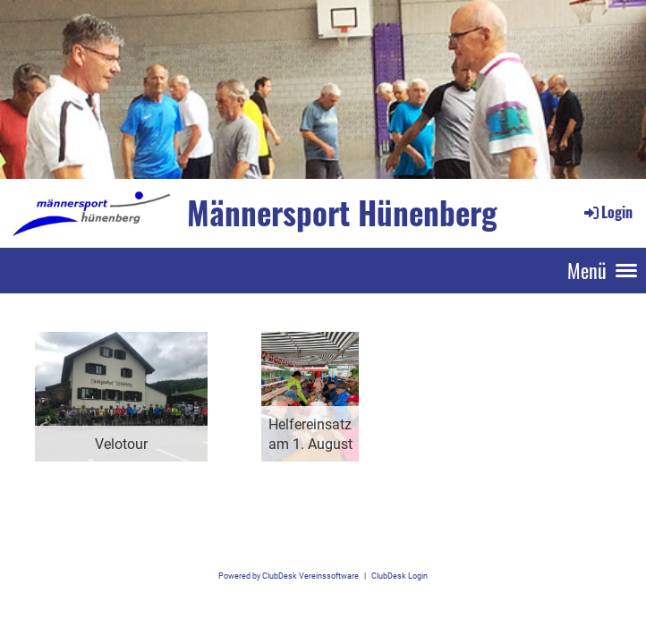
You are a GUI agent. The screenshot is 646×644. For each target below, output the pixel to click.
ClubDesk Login (399, 576)
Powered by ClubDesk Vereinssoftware (289, 576)
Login (607, 212)
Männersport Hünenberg (342, 212)
